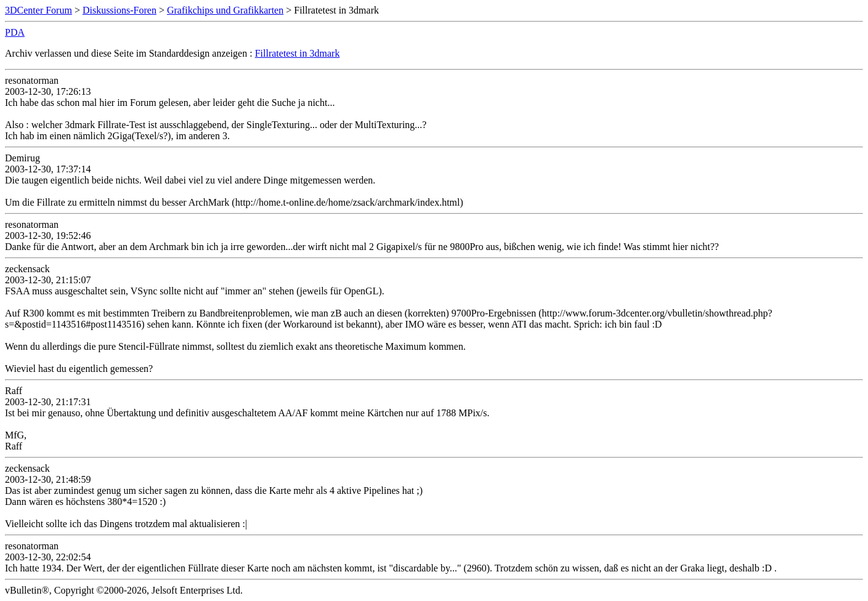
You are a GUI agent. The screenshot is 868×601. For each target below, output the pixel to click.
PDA (15, 32)
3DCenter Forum (39, 10)
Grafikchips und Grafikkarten (225, 10)
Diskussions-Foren (120, 10)
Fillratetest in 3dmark (298, 53)
